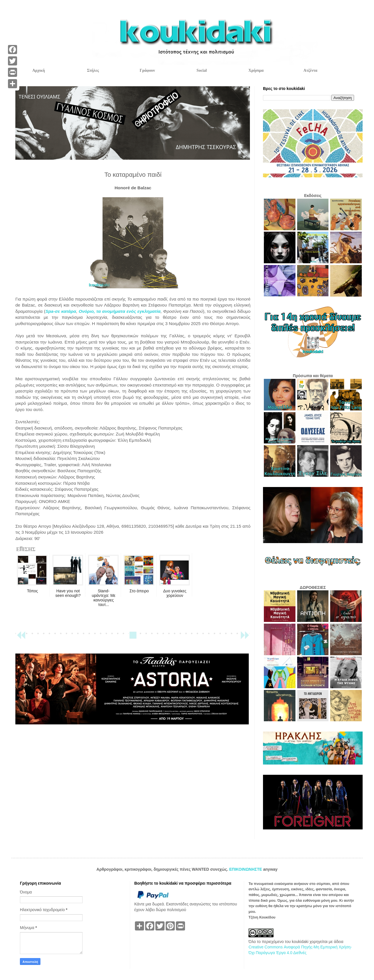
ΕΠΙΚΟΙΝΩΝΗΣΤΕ (246, 869)
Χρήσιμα (256, 70)
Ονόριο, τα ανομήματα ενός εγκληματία (120, 311)
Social (202, 70)
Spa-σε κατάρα (61, 311)
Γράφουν (147, 70)
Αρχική (38, 70)
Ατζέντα (310, 70)
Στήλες (93, 70)
